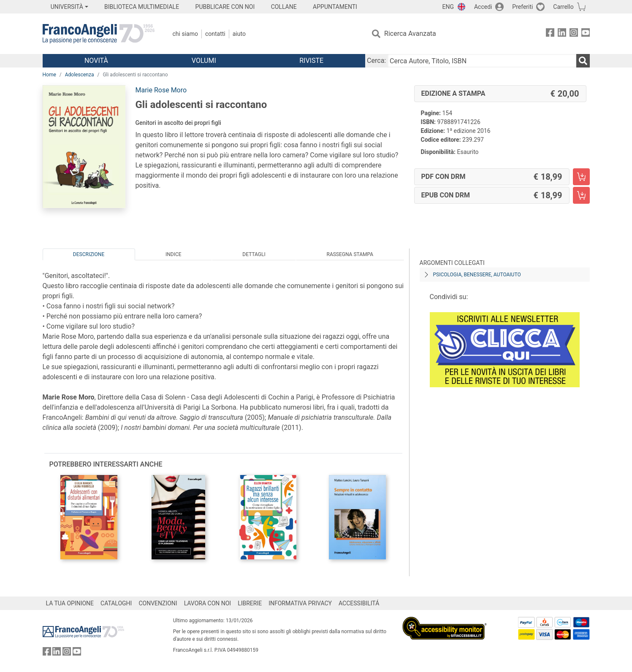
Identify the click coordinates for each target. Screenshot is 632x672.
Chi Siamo (185, 34)
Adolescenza (80, 75)
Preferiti (522, 7)
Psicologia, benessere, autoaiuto (477, 275)
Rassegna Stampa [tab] (350, 254)
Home (49, 75)
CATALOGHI (116, 603)
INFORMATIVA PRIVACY (300, 603)
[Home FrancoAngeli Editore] (99, 34)
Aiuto (239, 34)
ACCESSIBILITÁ (359, 603)
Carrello (563, 7)
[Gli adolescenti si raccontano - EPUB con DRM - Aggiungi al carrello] (581, 195)
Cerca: (376, 61)
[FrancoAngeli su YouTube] (586, 34)
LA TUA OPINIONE (70, 603)
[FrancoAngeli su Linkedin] (562, 34)
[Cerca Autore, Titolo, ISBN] (482, 61)
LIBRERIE (250, 603)
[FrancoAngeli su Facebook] (550, 34)
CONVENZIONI (158, 603)
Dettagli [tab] (254, 254)
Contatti (215, 34)
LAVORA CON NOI (208, 603)
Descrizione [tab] (89, 254)
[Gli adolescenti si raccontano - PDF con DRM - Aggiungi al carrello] (581, 177)
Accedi (483, 7)
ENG (448, 7)
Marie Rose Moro (161, 90)
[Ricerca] (583, 61)
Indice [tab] (174, 254)
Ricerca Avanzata (410, 34)
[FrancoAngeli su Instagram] (574, 34)
